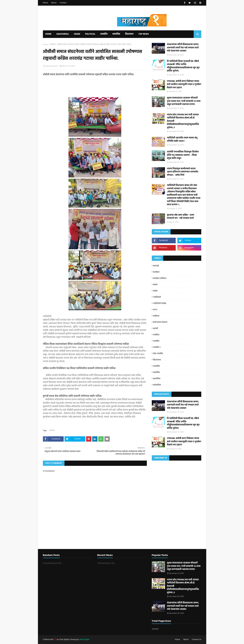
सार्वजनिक (157, 385)
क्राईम (155, 291)
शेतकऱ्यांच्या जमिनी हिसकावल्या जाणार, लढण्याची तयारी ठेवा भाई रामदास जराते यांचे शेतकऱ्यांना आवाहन (183, 48)
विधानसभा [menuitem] (129, 34)
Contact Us (196, 640)
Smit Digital (65, 640)
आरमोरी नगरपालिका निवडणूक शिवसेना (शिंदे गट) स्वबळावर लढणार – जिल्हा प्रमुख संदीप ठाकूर (183, 155)
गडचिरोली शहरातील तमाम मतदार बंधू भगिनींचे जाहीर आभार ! (182, 139)
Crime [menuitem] (77, 34)
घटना (155, 310)
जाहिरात (156, 316)
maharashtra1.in (52, 66)
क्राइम (155, 285)
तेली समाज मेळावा (160, 322)
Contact (63, 3)
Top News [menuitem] (144, 34)
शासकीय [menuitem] (104, 34)
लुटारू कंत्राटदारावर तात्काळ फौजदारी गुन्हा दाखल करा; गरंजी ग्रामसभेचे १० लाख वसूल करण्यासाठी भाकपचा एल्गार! (184, 101)
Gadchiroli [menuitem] (63, 34)
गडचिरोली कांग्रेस (160, 303)
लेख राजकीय (158, 354)
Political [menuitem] (90, 34)
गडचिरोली (157, 297)
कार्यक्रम (156, 272)
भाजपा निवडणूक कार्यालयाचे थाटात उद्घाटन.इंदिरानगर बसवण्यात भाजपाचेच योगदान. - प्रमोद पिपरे (183, 172)
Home (45, 3)
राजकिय (156, 335)
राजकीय (52, 45)
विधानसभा (157, 360)
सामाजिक (157, 379)
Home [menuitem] (48, 34)
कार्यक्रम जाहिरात (160, 278)
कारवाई (156, 266)
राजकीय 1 (157, 347)
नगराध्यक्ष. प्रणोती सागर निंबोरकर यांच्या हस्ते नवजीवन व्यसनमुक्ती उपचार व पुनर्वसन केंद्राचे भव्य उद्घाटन (184, 85)
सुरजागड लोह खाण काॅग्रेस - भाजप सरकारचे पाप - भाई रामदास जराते (181, 217)
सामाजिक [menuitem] (116, 34)
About (54, 3)
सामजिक (156, 372)
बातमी (156, 329)
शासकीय (157, 366)
